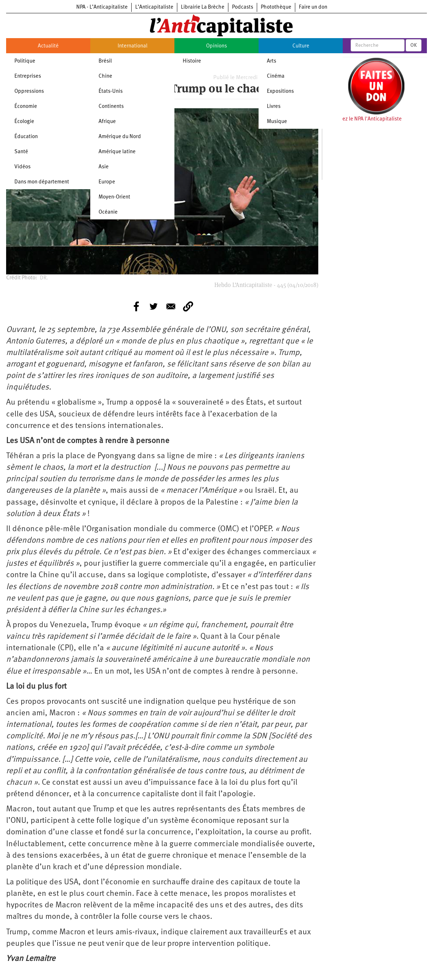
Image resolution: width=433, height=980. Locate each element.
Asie (104, 167)
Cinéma (276, 76)
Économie (26, 107)
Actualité (48, 46)
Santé (21, 152)
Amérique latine (117, 152)
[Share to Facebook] (136, 306)
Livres (274, 107)
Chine (105, 76)
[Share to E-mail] (171, 306)
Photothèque (276, 7)
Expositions (280, 92)
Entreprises (28, 76)
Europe (107, 182)
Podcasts (243, 7)
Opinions (216, 46)
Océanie (108, 212)
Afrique (107, 122)
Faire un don (313, 7)
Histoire (192, 61)
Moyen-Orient (114, 197)
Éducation (26, 137)
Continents (111, 107)
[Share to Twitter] (154, 306)
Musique (277, 122)
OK (414, 45)
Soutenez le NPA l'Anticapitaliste (364, 119)
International (133, 46)
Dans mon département (42, 182)
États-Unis (111, 92)
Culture (301, 46)
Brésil (105, 61)
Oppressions (29, 92)
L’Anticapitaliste (154, 7)
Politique (25, 61)
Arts (272, 61)
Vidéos (22, 167)
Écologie (24, 122)
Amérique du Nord (120, 137)
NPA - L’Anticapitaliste (102, 7)
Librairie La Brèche (203, 7)
